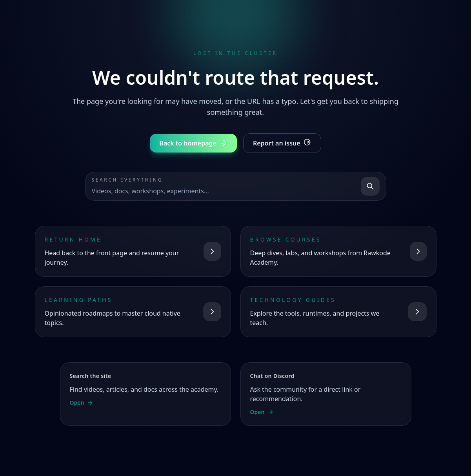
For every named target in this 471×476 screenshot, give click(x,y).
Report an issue (282, 143)
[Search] (370, 186)
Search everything (127, 180)
